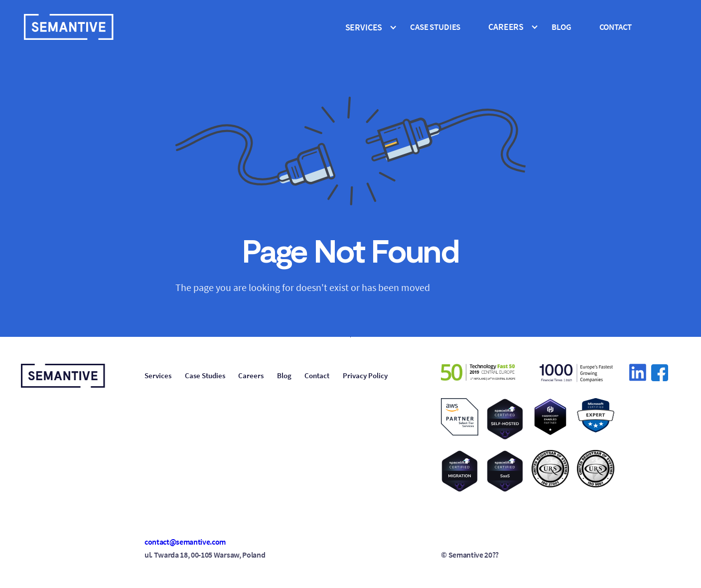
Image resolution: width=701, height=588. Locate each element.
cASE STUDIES (435, 27)
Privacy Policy (365, 375)
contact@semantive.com (185, 542)
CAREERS (506, 27)
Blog (561, 27)
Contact (616, 27)
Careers (251, 375)
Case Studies (205, 375)
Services (158, 375)
